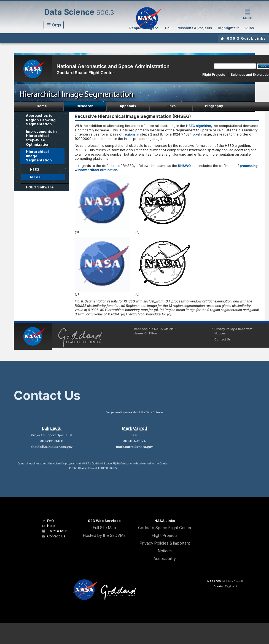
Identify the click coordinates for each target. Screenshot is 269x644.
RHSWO (184, 166)
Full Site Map (104, 528)
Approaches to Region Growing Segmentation (41, 120)
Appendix (128, 106)
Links (171, 106)
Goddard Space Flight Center (85, 73)
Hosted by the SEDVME (104, 535)
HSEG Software (40, 187)
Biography (214, 106)
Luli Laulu (52, 428)
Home (42, 106)
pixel (196, 134)
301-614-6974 (134, 441)
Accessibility (165, 558)
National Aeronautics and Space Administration (113, 66)
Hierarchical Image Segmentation (39, 156)
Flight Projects (214, 75)
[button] (54, 25)
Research (85, 106)
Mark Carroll (134, 428)
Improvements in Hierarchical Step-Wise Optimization (41, 138)
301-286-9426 (52, 441)
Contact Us (223, 339)
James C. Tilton (146, 333)
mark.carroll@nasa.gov (134, 447)
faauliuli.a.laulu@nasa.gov (52, 447)
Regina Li (231, 586)
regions (130, 134)
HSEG (35, 169)
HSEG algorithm (199, 126)
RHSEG (36, 177)
